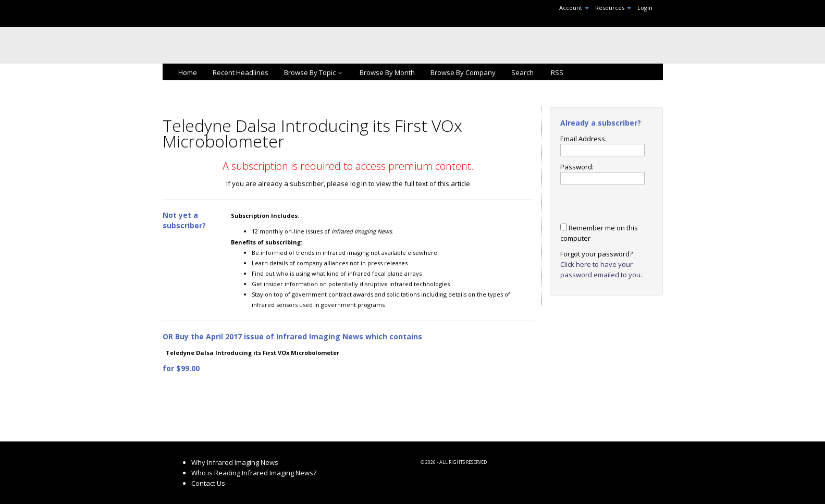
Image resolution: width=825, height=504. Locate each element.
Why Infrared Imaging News (235, 462)
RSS (556, 72)
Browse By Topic (314, 72)
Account (574, 8)
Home (188, 72)
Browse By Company (463, 72)
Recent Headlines (241, 72)
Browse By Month (387, 72)
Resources (613, 8)
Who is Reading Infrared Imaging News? (254, 473)
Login (645, 8)
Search (522, 72)
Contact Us (208, 483)
